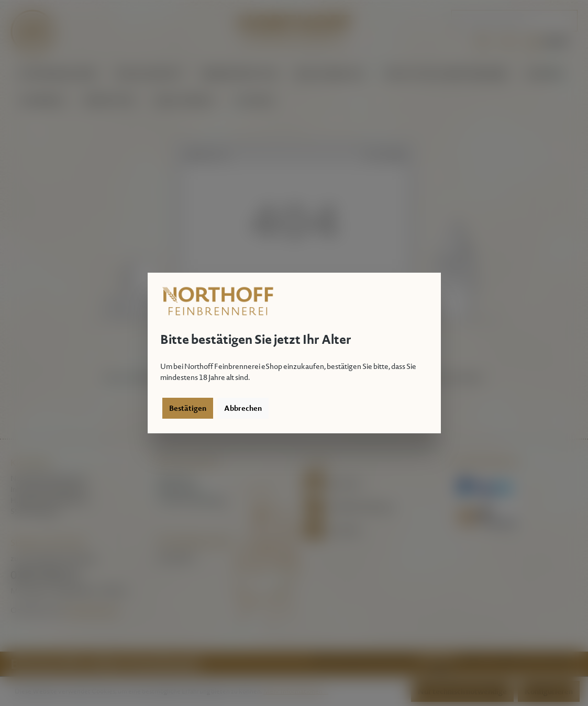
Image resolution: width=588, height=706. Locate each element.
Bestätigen (188, 408)
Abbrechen (243, 408)
